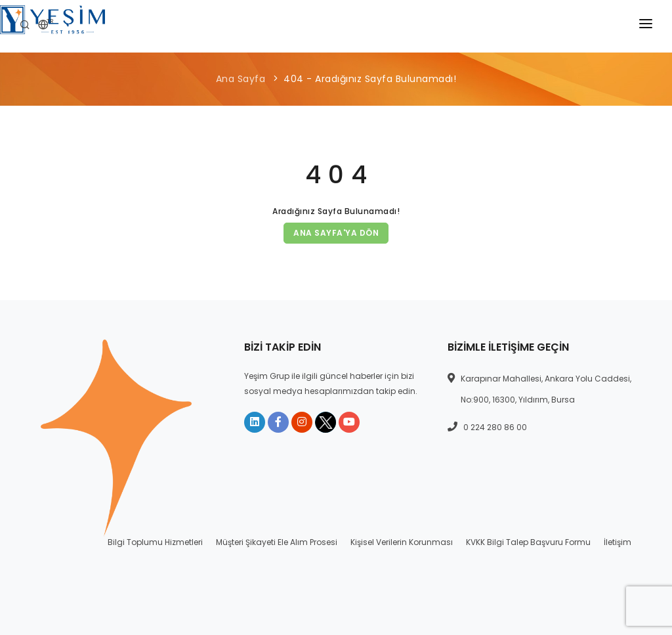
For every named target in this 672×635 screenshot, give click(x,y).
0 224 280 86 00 (495, 427)
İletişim (618, 542)
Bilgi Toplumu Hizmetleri (155, 542)
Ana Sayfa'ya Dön (336, 233)
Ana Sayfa (241, 79)
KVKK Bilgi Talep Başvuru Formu (528, 542)
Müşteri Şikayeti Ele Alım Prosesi (277, 542)
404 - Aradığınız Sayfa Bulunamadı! (370, 79)
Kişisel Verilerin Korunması (402, 542)
